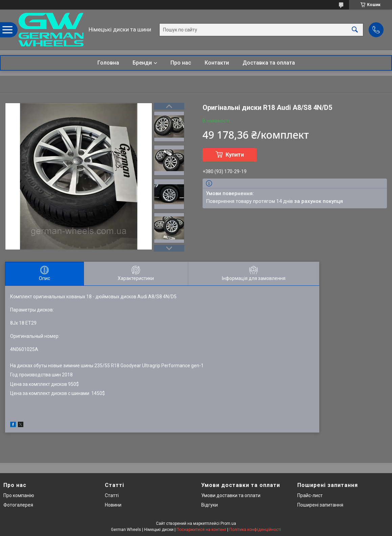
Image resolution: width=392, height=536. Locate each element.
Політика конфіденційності (255, 530)
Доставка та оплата (269, 63)
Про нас (181, 63)
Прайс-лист (310, 495)
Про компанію (19, 495)
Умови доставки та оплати (231, 495)
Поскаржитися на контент (201, 530)
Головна (108, 63)
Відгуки (210, 505)
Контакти (217, 63)
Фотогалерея (18, 505)
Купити (235, 155)
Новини (113, 505)
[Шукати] (355, 30)
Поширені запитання (320, 505)
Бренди (142, 63)
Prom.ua (228, 523)
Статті (112, 495)
